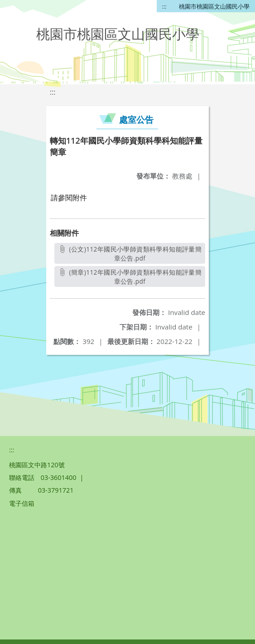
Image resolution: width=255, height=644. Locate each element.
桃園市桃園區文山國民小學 (214, 6)
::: (164, 6)
